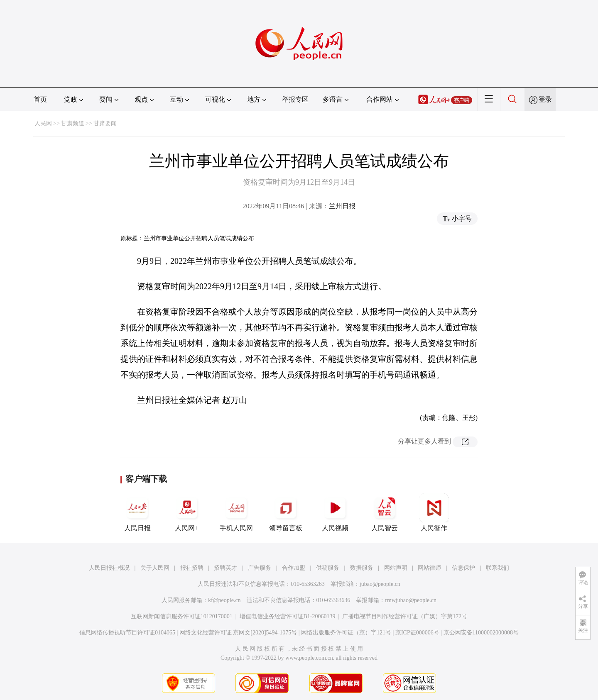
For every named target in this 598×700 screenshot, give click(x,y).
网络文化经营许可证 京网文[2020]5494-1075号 (238, 633)
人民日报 (137, 512)
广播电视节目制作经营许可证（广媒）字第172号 (405, 616)
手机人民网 (236, 512)
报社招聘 (192, 568)
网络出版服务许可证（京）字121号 (346, 633)
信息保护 (463, 568)
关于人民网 (155, 568)
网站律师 (429, 568)
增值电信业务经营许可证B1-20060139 (288, 616)
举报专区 (295, 99)
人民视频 (335, 512)
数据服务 (362, 568)
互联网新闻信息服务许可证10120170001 (182, 616)
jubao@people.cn (380, 584)
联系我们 (498, 568)
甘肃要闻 (105, 123)
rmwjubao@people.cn (411, 600)
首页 (40, 99)
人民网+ (187, 512)
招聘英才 (225, 568)
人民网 (43, 123)
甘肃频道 (73, 123)
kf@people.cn (224, 600)
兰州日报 (342, 206)
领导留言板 (286, 512)
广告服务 (260, 568)
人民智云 (385, 512)
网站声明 (396, 568)
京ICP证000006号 (417, 633)
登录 (545, 99)
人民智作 (434, 512)
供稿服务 (328, 568)
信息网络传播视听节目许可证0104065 (127, 633)
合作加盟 (294, 568)
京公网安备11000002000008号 (481, 633)
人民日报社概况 (109, 568)
